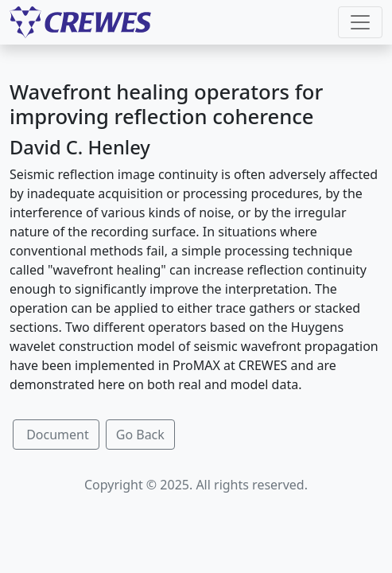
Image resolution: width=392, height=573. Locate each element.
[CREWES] (80, 22)
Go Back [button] (140, 435)
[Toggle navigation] (360, 22)
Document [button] (56, 435)
